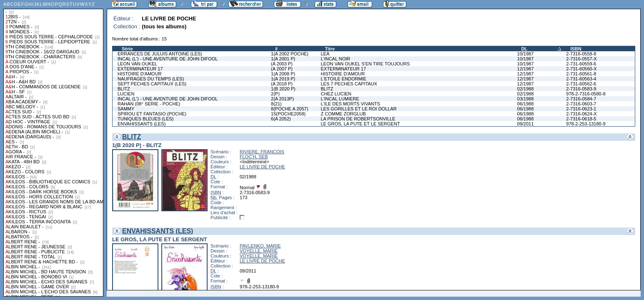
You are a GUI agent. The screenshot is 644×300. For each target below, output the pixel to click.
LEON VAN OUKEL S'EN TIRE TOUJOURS (365, 64)
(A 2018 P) (282, 84)
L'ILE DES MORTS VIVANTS (350, 104)
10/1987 (526, 54)
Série (127, 49)
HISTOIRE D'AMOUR (140, 74)
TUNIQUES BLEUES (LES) (145, 119)
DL (525, 49)
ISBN (576, 49)
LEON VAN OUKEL (137, 64)
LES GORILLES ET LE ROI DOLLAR (358, 109)
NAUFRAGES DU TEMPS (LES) (151, 79)
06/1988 (526, 104)
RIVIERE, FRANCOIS (262, 152)
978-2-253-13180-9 (586, 124)
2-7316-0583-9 (581, 89)
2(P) (275, 94)
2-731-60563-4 (581, 79)
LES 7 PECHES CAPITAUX (349, 84)
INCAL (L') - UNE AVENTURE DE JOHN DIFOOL (168, 59)
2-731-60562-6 (581, 84)
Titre (330, 49)
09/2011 (526, 124)
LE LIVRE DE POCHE (262, 167)
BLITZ (124, 89)
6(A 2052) (281, 119)
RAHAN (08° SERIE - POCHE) (149, 104)
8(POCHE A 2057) (289, 109)
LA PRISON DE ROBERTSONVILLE (358, 119)
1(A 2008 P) (283, 74)
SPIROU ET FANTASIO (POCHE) (152, 114)
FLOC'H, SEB (254, 157)
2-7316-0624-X (581, 114)
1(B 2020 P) (283, 89)
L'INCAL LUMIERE (340, 99)
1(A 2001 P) (283, 59)
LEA (325, 54)
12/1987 (526, 69)
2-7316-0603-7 (581, 104)
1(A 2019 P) (283, 79)
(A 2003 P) (282, 64)
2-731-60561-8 (581, 74)
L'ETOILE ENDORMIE (343, 79)
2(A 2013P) (282, 99)
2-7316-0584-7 (581, 99)
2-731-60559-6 (581, 64)
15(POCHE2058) (288, 114)
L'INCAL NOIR (335, 59)
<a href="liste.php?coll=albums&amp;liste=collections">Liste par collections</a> (53, 148)
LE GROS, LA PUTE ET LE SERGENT (360, 124)
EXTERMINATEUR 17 (140, 69)
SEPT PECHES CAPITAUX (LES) (152, 84)
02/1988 (526, 89)
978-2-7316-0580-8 (586, 94)
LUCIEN (126, 94)
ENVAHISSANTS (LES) (142, 124)
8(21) (276, 104)
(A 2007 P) (282, 69)
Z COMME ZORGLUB (343, 114)
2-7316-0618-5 (581, 119)
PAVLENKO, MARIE (260, 246)
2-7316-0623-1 (581, 109)
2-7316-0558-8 (581, 54)
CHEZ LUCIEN (336, 94)
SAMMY (126, 109)
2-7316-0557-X (581, 59)
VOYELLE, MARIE (259, 251)
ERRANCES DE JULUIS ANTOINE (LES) (160, 54)
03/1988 (526, 99)
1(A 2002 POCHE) (290, 54)
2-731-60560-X (581, 69)
